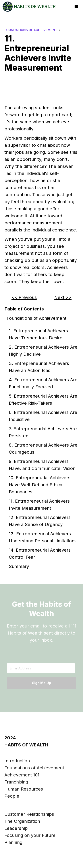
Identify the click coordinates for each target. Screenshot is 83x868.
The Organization (22, 821)
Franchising (16, 782)
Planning (13, 842)
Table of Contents (24, 309)
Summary (19, 566)
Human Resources (24, 789)
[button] (76, 7)
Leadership (16, 828)
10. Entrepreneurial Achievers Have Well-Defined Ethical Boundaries (40, 485)
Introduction (17, 761)
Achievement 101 (22, 775)
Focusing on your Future (30, 835)
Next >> (63, 297)
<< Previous (24, 297)
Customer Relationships (29, 814)
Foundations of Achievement (37, 318)
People (12, 796)
